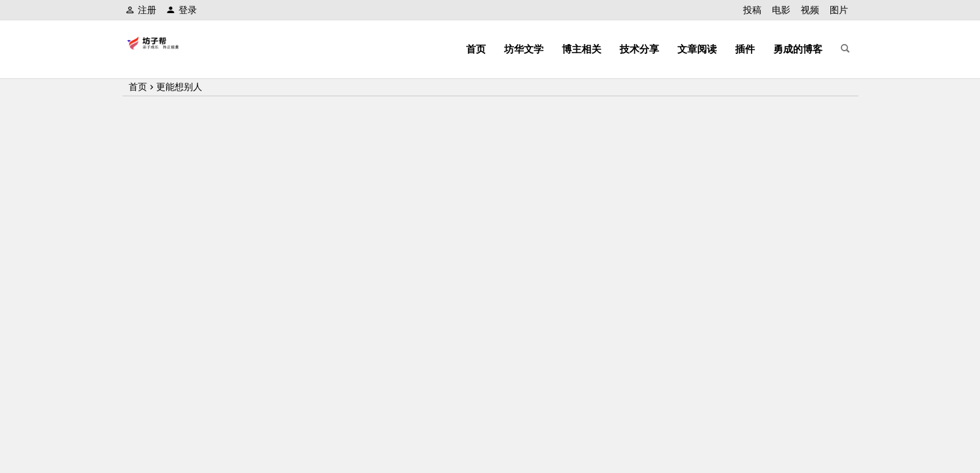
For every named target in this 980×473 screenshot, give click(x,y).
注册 (141, 10)
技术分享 (639, 49)
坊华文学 (524, 49)
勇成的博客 (798, 49)
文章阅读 (697, 49)
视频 (810, 10)
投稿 (752, 10)
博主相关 (582, 49)
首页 (476, 49)
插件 (745, 49)
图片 (839, 10)
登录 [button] (181, 10)
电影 (781, 10)
